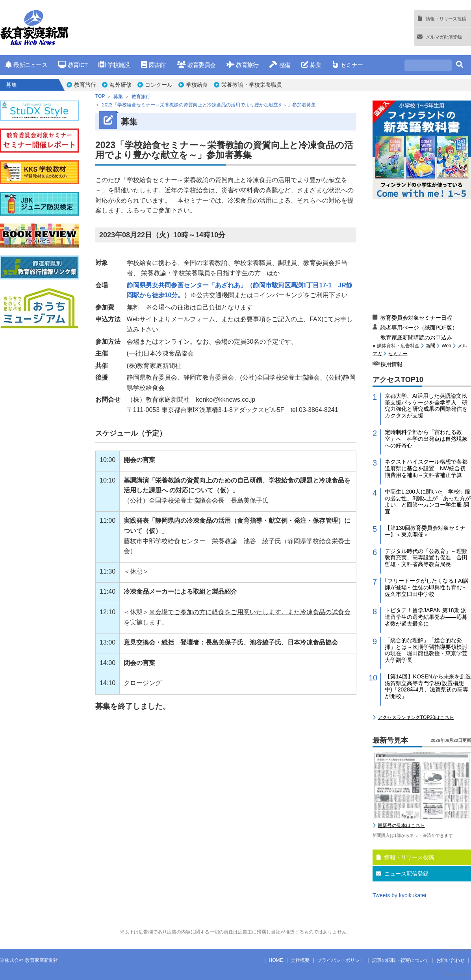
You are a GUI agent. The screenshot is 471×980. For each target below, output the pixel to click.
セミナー (348, 65)
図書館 (153, 65)
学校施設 (114, 65)
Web (446, 346)
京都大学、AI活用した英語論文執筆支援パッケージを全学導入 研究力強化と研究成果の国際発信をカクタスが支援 (426, 406)
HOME (276, 960)
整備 (280, 65)
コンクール (159, 85)
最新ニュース (26, 65)
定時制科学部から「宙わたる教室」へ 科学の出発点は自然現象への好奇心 (426, 439)
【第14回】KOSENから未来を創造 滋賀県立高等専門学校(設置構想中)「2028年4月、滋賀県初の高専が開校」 (428, 686)
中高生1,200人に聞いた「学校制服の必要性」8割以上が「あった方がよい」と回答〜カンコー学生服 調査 (428, 501)
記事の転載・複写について (401, 960)
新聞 (430, 346)
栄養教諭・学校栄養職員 (252, 85)
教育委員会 (196, 65)
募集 (311, 65)
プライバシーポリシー (341, 960)
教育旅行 (242, 65)
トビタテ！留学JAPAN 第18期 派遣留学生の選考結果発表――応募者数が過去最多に (426, 617)
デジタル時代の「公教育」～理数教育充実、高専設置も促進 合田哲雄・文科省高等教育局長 (426, 558)
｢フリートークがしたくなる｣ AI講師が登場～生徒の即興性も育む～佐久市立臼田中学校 (427, 587)
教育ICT (73, 65)
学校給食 (197, 85)
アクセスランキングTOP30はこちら (416, 717)
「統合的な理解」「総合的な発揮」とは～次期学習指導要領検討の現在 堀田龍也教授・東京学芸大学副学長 (426, 650)
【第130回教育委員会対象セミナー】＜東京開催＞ (425, 531)
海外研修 (121, 85)
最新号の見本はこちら (401, 825)
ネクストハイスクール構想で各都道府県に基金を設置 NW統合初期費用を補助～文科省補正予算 (426, 468)
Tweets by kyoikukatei (399, 895)
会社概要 (300, 960)
